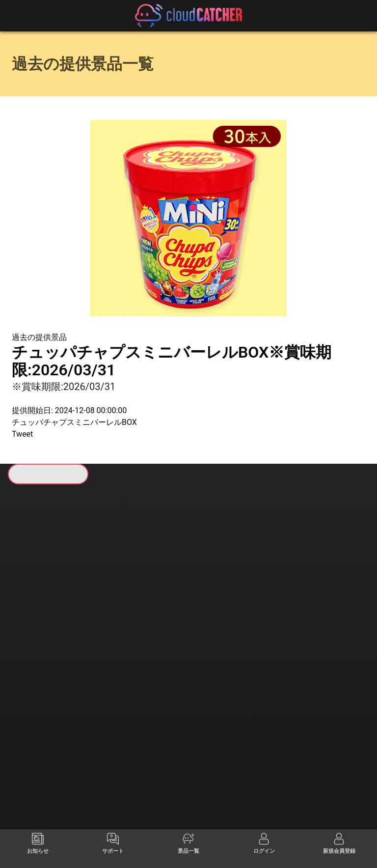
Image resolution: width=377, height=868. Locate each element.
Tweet (22, 434)
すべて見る (50, 622)
